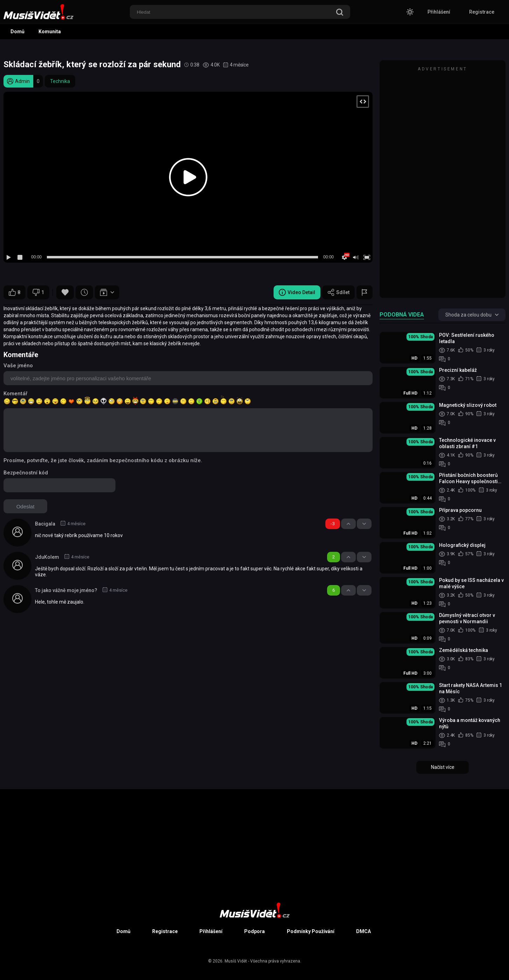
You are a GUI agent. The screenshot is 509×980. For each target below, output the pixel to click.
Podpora (254, 931)
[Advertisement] (443, 182)
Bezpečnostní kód (26, 473)
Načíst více (443, 767)
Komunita (50, 32)
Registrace (482, 12)
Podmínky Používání (311, 931)
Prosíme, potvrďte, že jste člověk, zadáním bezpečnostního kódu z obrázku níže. (103, 460)
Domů (17, 32)
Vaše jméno (18, 366)
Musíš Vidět (236, 961)
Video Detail (297, 292)
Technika (60, 81)
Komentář (15, 394)
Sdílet (338, 292)
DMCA (363, 931)
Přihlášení (439, 12)
